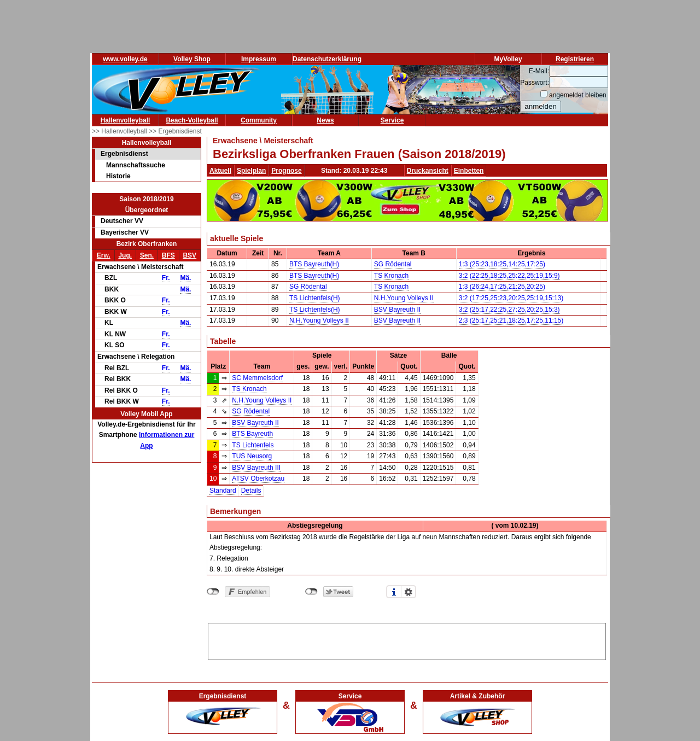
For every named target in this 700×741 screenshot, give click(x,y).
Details (251, 491)
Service (392, 120)
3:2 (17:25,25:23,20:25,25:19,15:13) (511, 298)
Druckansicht (428, 171)
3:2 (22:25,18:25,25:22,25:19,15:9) (509, 276)
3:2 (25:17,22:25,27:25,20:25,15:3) (509, 310)
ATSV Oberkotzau (258, 479)
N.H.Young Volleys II (404, 298)
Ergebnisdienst (124, 154)
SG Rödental (393, 264)
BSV (189, 255)
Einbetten (469, 171)
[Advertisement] (407, 640)
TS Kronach (391, 276)
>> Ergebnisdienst (175, 131)
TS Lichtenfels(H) (315, 298)
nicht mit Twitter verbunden (311, 592)
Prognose (286, 171)
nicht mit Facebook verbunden (213, 592)
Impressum (259, 59)
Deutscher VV (122, 221)
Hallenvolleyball (126, 120)
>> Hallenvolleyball (120, 131)
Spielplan (251, 171)
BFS (168, 255)
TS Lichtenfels (253, 445)
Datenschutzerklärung (327, 59)
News (325, 120)
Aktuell (220, 171)
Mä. (185, 278)
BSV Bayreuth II (397, 310)
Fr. (166, 278)
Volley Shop (192, 59)
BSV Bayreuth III (256, 468)
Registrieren (575, 59)
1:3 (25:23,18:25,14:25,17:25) (502, 264)
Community (259, 120)
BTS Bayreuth (252, 434)
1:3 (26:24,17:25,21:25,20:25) (502, 287)
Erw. (104, 255)
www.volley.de (125, 59)
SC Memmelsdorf (257, 378)
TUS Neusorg (252, 456)
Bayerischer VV (125, 232)
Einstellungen (409, 592)
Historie (118, 176)
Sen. (147, 255)
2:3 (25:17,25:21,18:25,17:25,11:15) (511, 320)
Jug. (125, 255)
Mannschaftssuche (136, 165)
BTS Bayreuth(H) (314, 264)
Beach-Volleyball (192, 120)
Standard (223, 491)
